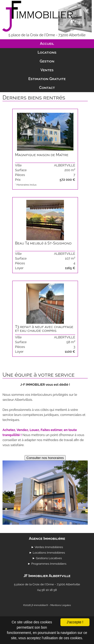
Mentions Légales (61, 605)
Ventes (47, 70)
